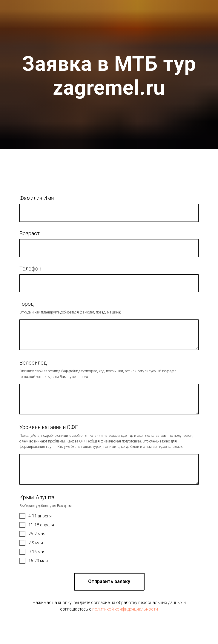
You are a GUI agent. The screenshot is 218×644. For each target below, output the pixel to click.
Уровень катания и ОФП (49, 427)
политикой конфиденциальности (125, 609)
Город (27, 304)
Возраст (30, 233)
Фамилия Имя (37, 198)
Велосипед (33, 363)
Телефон (30, 269)
